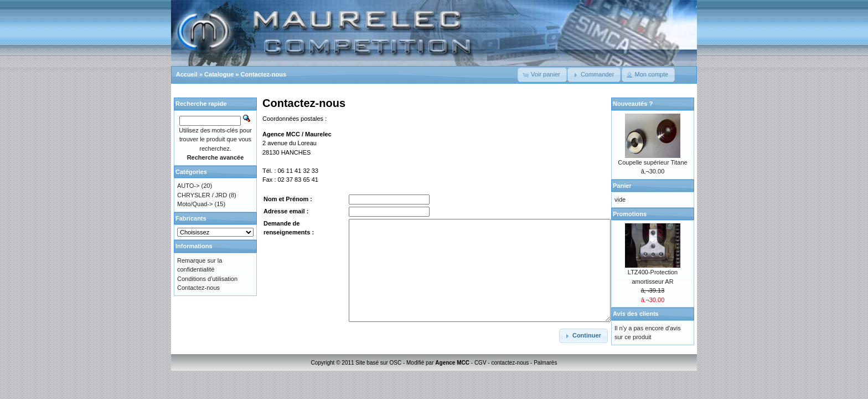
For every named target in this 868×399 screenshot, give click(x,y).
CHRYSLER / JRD (202, 195)
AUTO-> (188, 186)
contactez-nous (510, 363)
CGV (480, 363)
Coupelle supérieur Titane (652, 162)
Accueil (187, 74)
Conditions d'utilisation (207, 279)
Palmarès (545, 363)
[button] (542, 75)
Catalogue (219, 74)
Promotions (630, 214)
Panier (622, 186)
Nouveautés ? (633, 104)
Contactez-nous (264, 74)
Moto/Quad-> (195, 204)
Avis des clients (636, 314)
